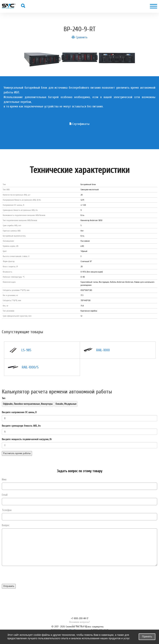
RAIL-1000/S (30, 367)
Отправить (9, 586)
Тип (4, 398)
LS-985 (26, 350)
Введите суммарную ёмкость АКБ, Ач (21, 426)
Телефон (7, 510)
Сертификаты (79, 124)
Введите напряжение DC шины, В (19, 412)
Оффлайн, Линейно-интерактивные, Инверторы (28, 404)
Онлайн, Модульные (66, 404)
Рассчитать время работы (17, 453)
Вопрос (6, 525)
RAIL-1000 (103, 350)
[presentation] (30, 577)
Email (5, 495)
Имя (4, 479)
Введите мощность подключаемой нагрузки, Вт (27, 439)
